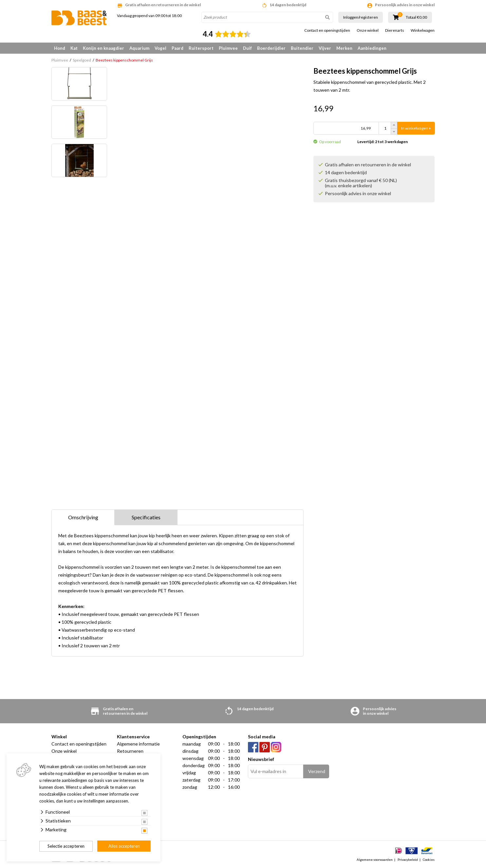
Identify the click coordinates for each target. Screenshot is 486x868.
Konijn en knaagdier (103, 48)
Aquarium (139, 48)
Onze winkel (368, 30)
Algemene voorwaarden (375, 859)
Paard (178, 48)
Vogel (160, 48)
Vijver (325, 48)
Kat (74, 48)
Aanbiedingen (372, 48)
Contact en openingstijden (327, 30)
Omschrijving (83, 517)
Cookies (429, 859)
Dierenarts (395, 30)
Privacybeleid (408, 859)
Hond (60, 48)
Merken (344, 48)
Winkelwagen (423, 30)
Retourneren (130, 751)
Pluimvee (228, 48)
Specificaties (146, 517)
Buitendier (302, 48)
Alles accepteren (124, 846)
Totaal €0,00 (416, 17)
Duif (247, 48)
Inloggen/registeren (361, 17)
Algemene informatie (138, 744)
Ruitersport (201, 48)
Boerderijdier (271, 48)
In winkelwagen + (416, 128)
